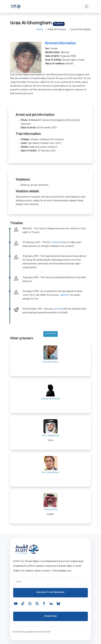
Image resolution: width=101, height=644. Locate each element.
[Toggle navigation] (87, 6)
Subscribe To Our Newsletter (50, 592)
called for (64, 295)
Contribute (51, 334)
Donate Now (51, 616)
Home (40, 30)
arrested (58, 309)
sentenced (57, 243)
